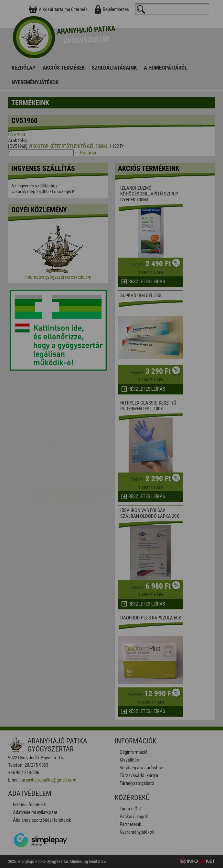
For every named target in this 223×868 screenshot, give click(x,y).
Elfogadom (57, 458)
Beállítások (107, 458)
